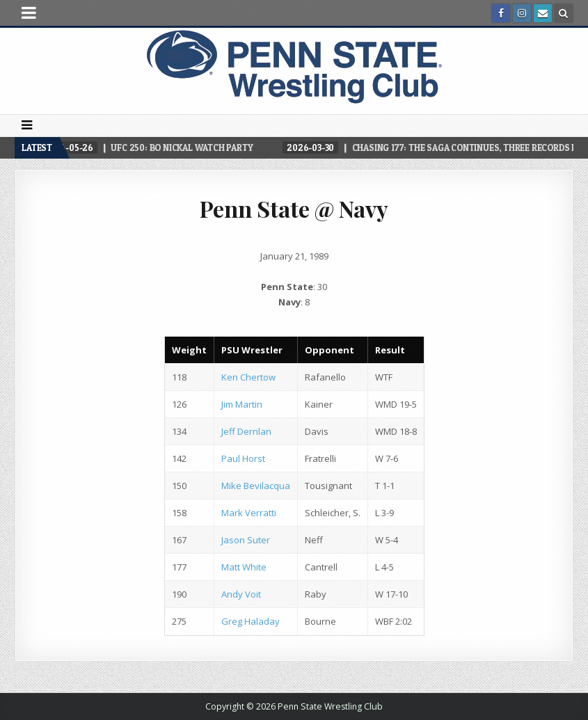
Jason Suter (246, 540)
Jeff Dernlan (246, 431)
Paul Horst (243, 458)
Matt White (244, 567)
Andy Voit (241, 594)
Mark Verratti (249, 513)
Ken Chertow (248, 377)
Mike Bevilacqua (256, 486)
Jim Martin (242, 404)
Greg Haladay (251, 621)
